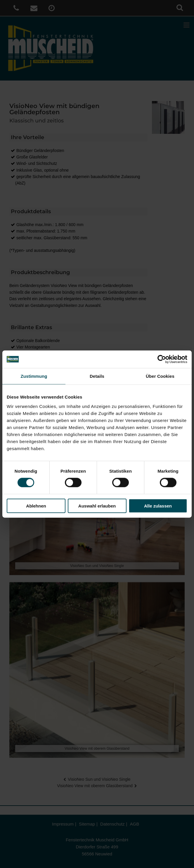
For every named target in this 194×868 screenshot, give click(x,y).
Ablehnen (36, 506)
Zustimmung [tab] (34, 376)
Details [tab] (97, 376)
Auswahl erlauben (97, 506)
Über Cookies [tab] (160, 376)
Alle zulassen (158, 506)
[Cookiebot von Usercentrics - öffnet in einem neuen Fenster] (162, 359)
